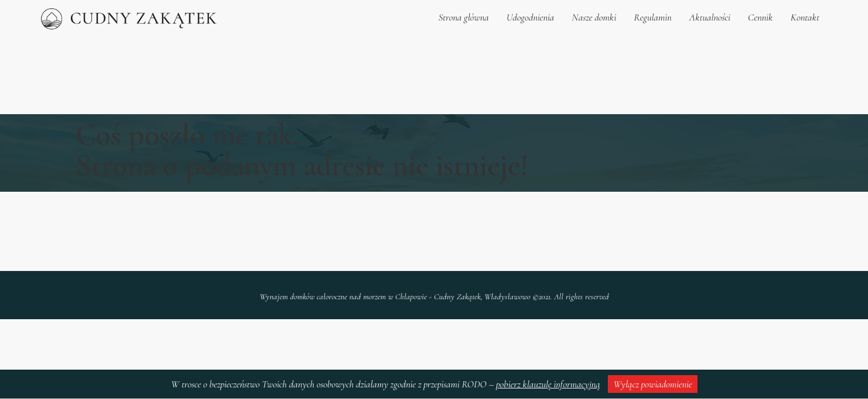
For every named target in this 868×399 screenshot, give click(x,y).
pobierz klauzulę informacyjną (548, 384)
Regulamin (653, 17)
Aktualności (710, 17)
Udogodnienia (530, 17)
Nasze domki (594, 17)
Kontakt (805, 17)
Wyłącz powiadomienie (653, 384)
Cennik (760, 17)
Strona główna (464, 17)
